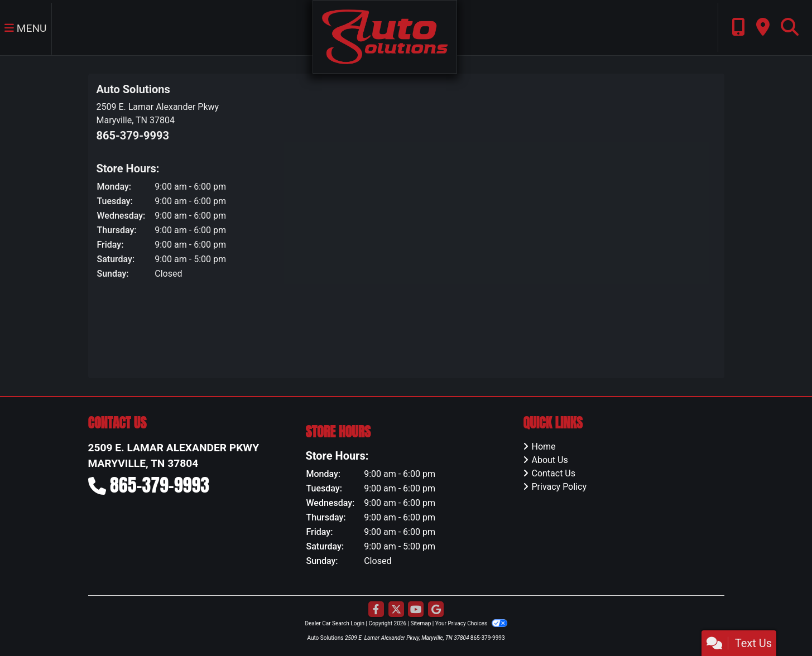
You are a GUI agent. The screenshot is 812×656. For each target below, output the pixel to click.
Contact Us (553, 473)
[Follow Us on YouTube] (416, 610)
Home (543, 447)
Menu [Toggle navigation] (26, 28)
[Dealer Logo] (385, 36)
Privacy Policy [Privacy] (559, 487)
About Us (549, 460)
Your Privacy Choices (471, 623)
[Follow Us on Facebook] (376, 610)
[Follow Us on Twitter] (396, 610)
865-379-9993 (133, 136)
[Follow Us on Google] (436, 610)
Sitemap (421, 623)
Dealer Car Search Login (335, 623)
